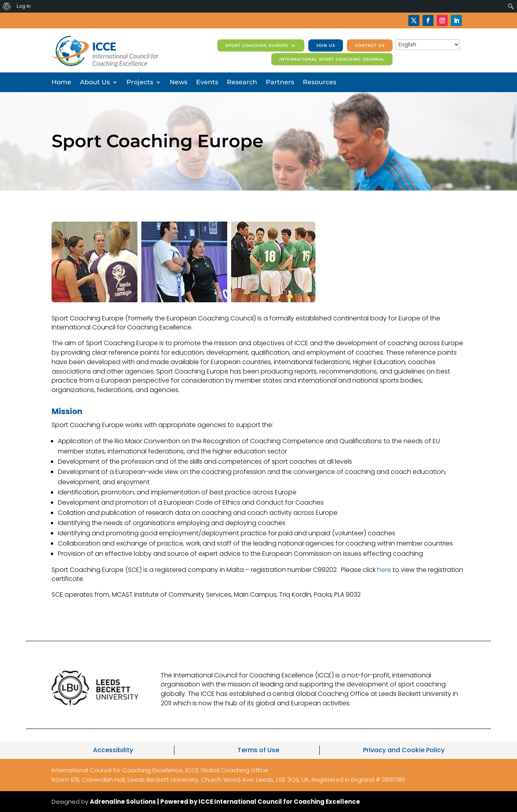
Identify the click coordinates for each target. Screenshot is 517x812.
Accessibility (113, 750)
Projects (140, 83)
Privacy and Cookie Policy (404, 750)
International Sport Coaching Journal (332, 59)
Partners (280, 83)
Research (242, 83)
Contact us (370, 45)
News (179, 83)
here (384, 570)
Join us (326, 45)
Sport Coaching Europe (257, 45)
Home (61, 83)
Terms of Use (258, 750)
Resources (320, 83)
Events (207, 83)
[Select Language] (428, 45)
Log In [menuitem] (24, 6)
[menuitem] (7, 6)
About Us (95, 83)
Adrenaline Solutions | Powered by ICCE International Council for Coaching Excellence (225, 802)
